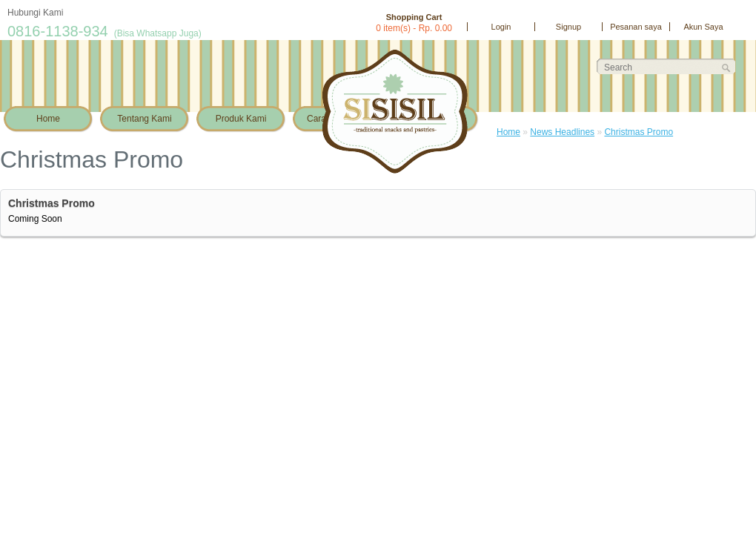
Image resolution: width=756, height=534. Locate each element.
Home (48, 119)
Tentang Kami (144, 119)
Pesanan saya (636, 27)
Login (501, 27)
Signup (568, 27)
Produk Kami (241, 119)
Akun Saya (703, 27)
